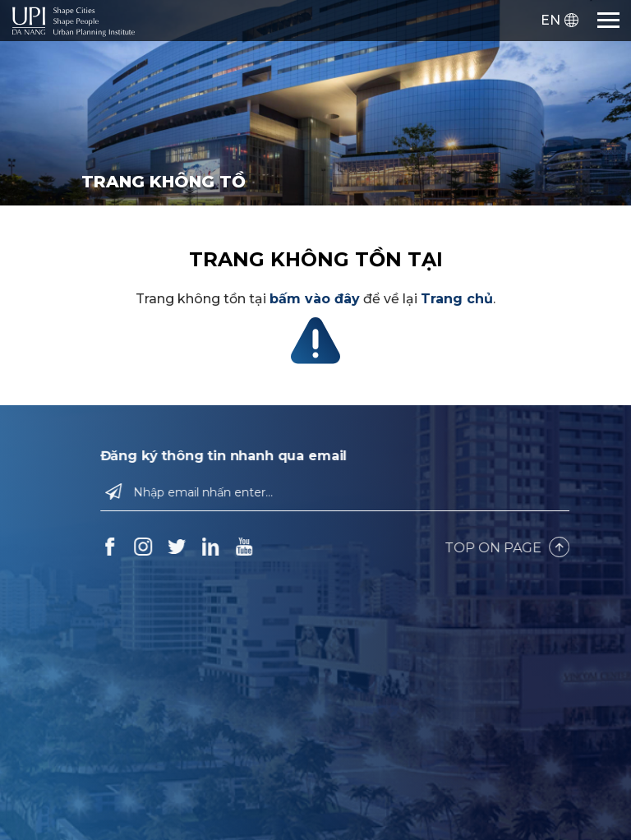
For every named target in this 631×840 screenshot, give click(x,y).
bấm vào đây (315, 299)
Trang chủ (457, 299)
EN (550, 20)
